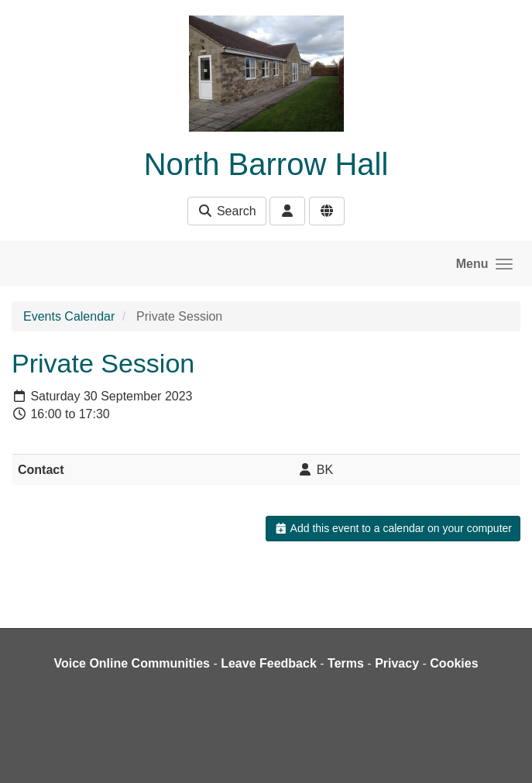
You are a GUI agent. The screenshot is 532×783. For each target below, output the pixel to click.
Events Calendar (69, 316)
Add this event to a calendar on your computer (393, 528)
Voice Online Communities (132, 663)
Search (227, 211)
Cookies (454, 663)
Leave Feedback (269, 663)
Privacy (397, 663)
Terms (346, 663)
